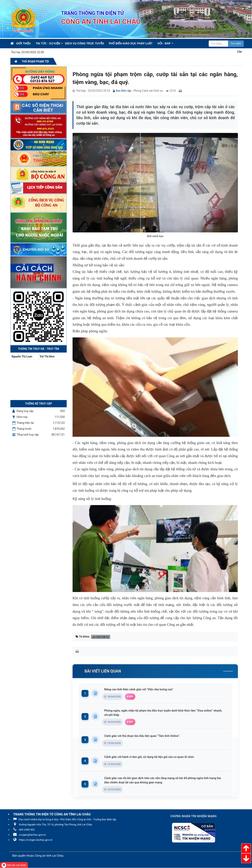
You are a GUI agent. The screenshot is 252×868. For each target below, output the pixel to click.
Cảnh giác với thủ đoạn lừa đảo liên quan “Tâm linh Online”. (148, 736)
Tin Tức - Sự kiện (48, 43)
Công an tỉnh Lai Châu (49, 856)
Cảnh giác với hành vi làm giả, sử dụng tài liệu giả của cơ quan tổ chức (155, 757)
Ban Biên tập (124, 91)
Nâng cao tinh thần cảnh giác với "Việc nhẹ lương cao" (144, 689)
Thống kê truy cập (39, 404)
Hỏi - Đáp (164, 43)
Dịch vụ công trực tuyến (85, 43)
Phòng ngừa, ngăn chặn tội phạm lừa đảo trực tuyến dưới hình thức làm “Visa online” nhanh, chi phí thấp (166, 713)
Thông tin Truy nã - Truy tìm (38, 349)
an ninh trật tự (101, 637)
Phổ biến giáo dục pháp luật (131, 43)
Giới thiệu (24, 43)
